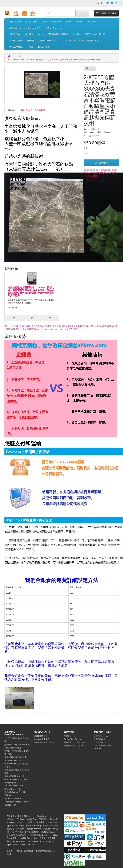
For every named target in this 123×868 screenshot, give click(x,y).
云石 (75, 329)
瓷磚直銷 (57, 326)
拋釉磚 (30, 329)
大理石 (70, 329)
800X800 (29, 326)
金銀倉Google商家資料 (37, 819)
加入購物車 (101, 163)
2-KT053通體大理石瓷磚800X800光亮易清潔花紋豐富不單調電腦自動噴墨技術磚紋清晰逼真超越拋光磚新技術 (54, 59)
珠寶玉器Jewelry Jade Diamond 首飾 (25, 28)
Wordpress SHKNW (15, 819)
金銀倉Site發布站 (17, 825)
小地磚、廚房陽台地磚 (51, 21)
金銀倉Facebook (34, 829)
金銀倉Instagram (48, 832)
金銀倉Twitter (42, 816)
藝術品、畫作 (44, 47)
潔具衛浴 (80, 21)
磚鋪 (24, 329)
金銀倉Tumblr (33, 825)
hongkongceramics (57, 329)
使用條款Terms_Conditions (16, 792)
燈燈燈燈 (92, 21)
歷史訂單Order (100, 739)
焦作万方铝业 (18, 832)
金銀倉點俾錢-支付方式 (14, 776)
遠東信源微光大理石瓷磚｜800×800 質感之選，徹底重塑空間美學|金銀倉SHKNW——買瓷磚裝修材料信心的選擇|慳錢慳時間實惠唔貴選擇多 (31, 291)
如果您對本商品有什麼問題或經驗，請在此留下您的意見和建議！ (101, 173)
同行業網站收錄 (16, 47)
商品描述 (11, 110)
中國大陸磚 (95, 129)
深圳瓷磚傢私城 (108, 326)
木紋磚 (68, 21)
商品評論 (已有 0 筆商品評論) (32, 110)
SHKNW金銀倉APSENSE (17, 835)
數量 (86, 148)
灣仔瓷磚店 (96, 326)
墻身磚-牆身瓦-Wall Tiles (50, 40)
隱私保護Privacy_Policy (14, 789)
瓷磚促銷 (76, 326)
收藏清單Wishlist (101, 742)
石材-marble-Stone (53, 28)
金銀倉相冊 (40, 822)
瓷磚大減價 (66, 326)
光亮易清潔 (38, 326)
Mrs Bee (31, 844)
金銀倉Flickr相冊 (25, 822)
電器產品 (76, 34)
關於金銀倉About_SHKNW (16, 779)
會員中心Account (101, 736)
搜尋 (19, 56)
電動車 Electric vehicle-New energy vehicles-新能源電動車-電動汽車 (39, 34)
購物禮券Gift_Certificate (74, 742)
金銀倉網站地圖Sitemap (44, 742)
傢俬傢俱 (31, 40)
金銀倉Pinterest (26, 816)
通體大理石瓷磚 (17, 326)
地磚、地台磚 (15, 21)
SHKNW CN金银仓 (17, 844)
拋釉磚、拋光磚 (16, 40)
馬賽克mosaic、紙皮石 (95, 34)
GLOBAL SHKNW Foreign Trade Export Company (32, 841)
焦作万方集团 (32, 832)
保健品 (30, 47)
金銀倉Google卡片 (29, 838)
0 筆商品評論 (104, 170)
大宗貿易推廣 (31, 21)
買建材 (19, 329)
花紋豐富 (48, 326)
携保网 (43, 838)
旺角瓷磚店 (85, 326)
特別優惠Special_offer (73, 745)
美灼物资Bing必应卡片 (40, 835)
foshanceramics (41, 329)
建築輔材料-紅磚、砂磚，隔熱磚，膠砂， (83, 40)
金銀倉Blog (53, 822)
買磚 (13, 329)
